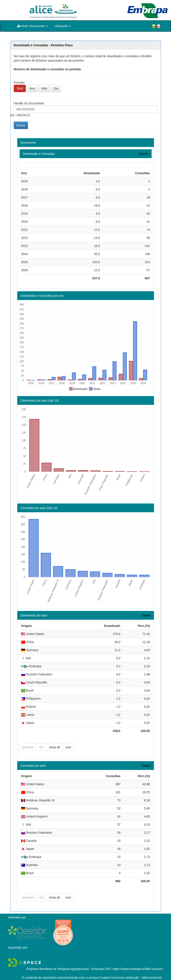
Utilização (63, 26)
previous (28, 739)
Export (144, 154)
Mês (44, 88)
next (68, 739)
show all (54, 739)
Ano (32, 88)
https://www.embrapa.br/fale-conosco (138, 961)
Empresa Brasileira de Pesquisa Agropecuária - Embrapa (65, 961)
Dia (56, 88)
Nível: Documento (32, 26)
